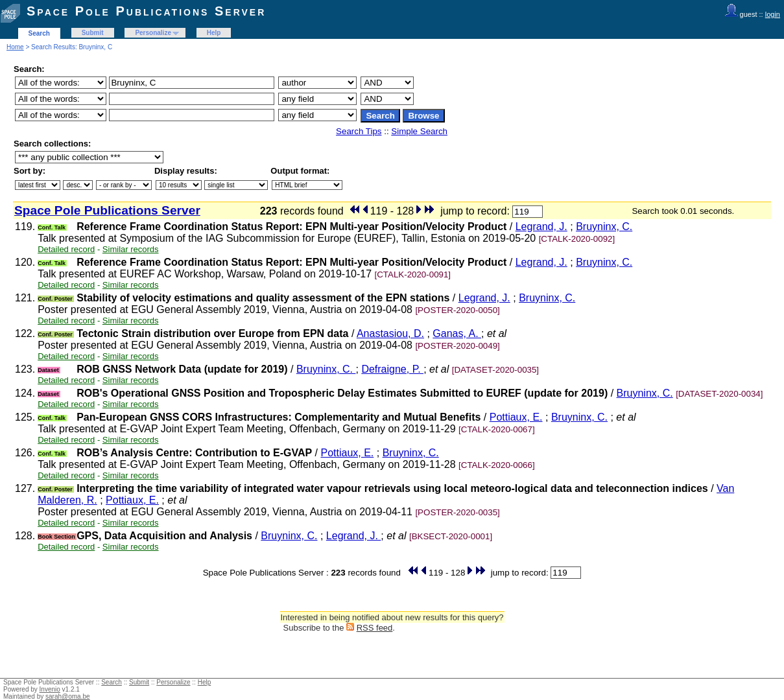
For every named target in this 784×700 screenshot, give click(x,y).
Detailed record (66, 249)
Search (39, 33)
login (773, 14)
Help (214, 33)
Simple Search (419, 131)
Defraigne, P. (392, 369)
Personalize (153, 33)
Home (15, 47)
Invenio (50, 689)
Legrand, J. (541, 227)
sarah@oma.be (68, 696)
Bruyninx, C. (604, 227)
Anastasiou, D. (390, 333)
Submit (93, 33)
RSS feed (375, 628)
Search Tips (359, 131)
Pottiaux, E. (516, 417)
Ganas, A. (457, 333)
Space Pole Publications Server (146, 11)
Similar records (131, 249)
